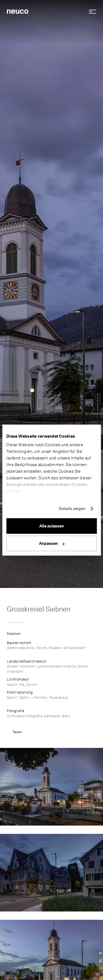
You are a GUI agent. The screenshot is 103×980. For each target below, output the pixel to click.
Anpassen (52, 543)
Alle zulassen (52, 526)
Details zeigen (72, 509)
